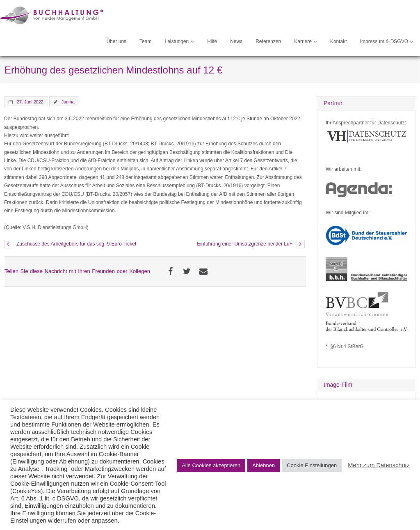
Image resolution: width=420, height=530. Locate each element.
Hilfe (212, 41)
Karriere (303, 41)
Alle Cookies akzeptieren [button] (211, 465)
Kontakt (339, 41)
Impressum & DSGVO (384, 41)
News (236, 41)
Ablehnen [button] (264, 465)
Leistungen (177, 41)
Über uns (116, 41)
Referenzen (268, 41)
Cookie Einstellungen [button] (312, 465)
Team (145, 41)
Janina (68, 102)
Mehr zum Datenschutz (379, 465)
